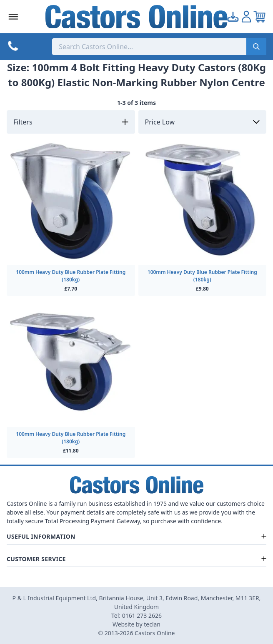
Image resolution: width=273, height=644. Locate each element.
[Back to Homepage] (136, 17)
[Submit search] (256, 47)
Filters (23, 122)
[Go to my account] (233, 17)
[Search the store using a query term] (149, 47)
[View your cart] (260, 17)
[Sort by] (203, 122)
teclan (152, 624)
